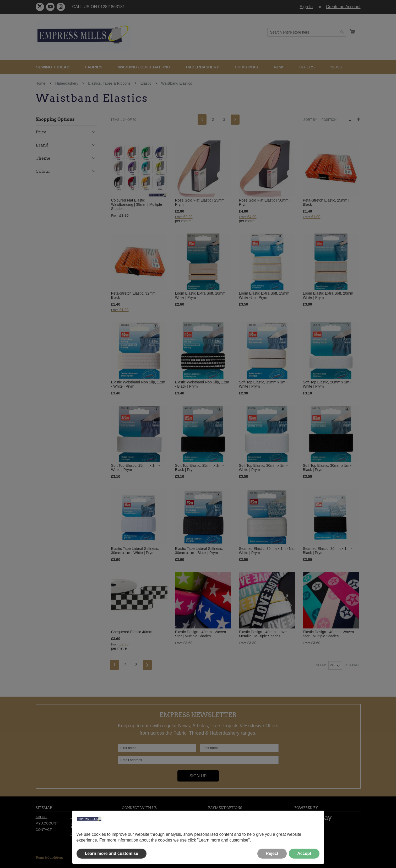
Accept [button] (304, 853)
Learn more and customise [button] (112, 853)
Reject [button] (272, 853)
